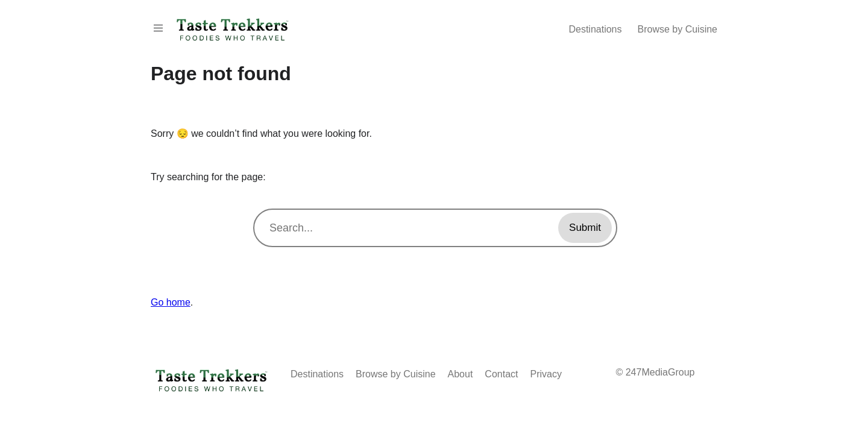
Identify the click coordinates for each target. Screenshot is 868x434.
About (461, 374)
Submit (585, 228)
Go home (171, 302)
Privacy (546, 374)
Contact (501, 374)
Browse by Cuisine (678, 29)
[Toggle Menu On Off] (158, 28)
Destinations (595, 29)
